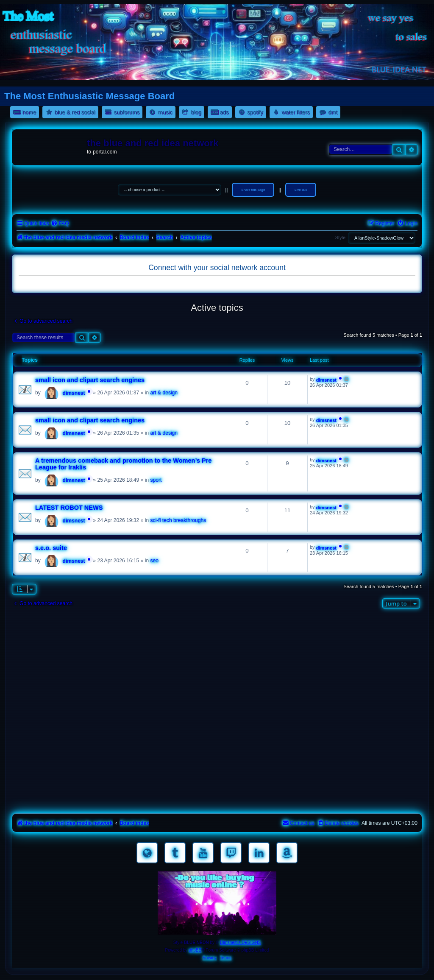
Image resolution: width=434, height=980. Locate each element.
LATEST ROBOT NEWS (69, 508)
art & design (164, 393)
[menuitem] (60, 224)
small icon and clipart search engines (90, 380)
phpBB (195, 950)
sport (156, 480)
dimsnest (74, 393)
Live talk (301, 190)
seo (155, 561)
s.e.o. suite (51, 548)
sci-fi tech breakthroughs (178, 520)
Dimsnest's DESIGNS (240, 942)
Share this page (253, 190)
